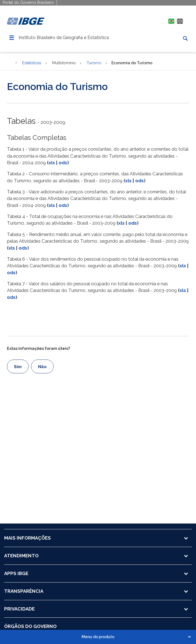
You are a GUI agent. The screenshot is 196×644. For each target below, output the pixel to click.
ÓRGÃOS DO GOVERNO (30, 626)
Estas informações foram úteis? (38, 348)
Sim (18, 367)
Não (42, 367)
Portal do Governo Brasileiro (28, 2)
